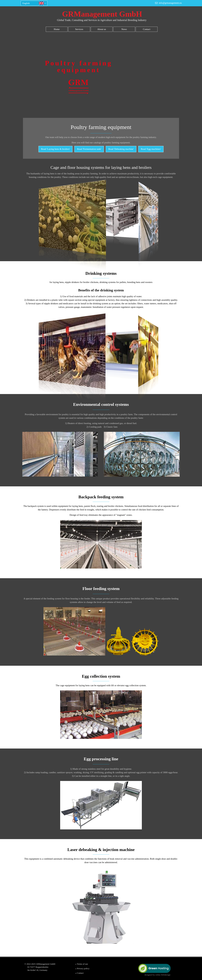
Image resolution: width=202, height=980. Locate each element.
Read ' (121, 149)
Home (57, 29)
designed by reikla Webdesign (158, 975)
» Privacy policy (82, 968)
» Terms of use (82, 964)
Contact (147, 29)
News (124, 29)
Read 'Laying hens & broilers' (56, 149)
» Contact (79, 973)
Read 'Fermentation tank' (89, 149)
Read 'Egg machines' (151, 149)
